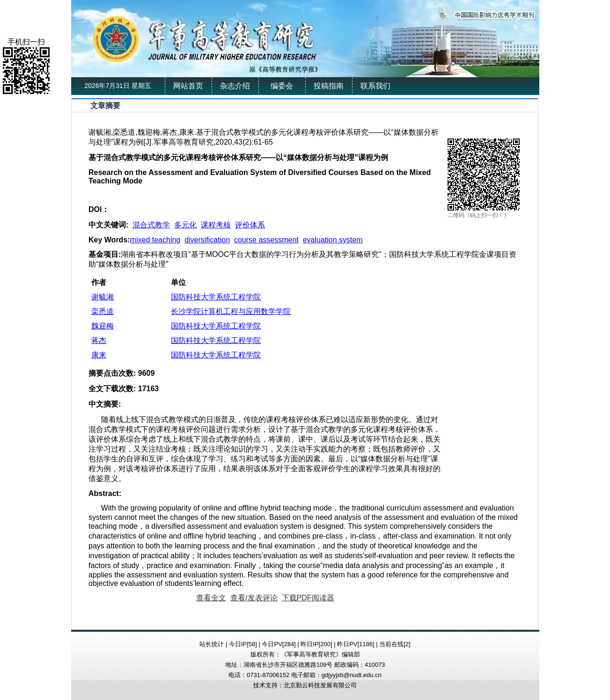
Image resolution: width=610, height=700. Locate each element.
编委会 (282, 86)
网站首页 (188, 86)
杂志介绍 (235, 86)
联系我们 (375, 86)
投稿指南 (329, 86)
